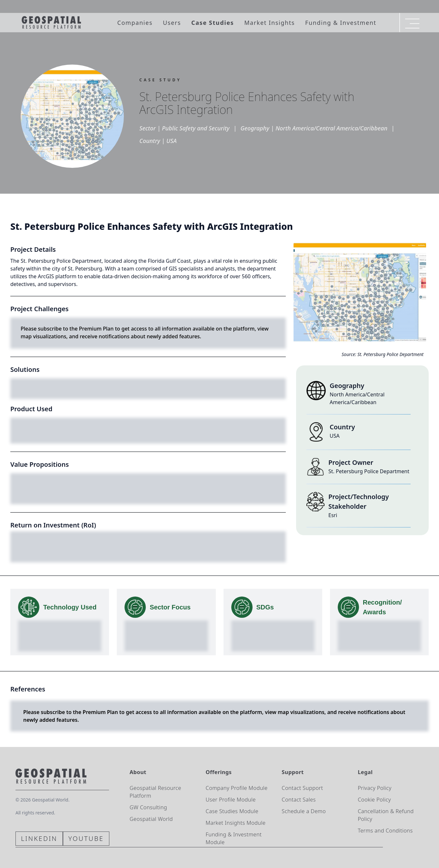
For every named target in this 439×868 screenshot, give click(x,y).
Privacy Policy (374, 788)
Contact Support (302, 788)
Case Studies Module (232, 811)
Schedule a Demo (304, 811)
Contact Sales (299, 799)
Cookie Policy (374, 799)
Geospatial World (151, 819)
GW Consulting (148, 807)
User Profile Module (231, 799)
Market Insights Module (236, 823)
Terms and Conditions (385, 830)
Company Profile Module (237, 788)
